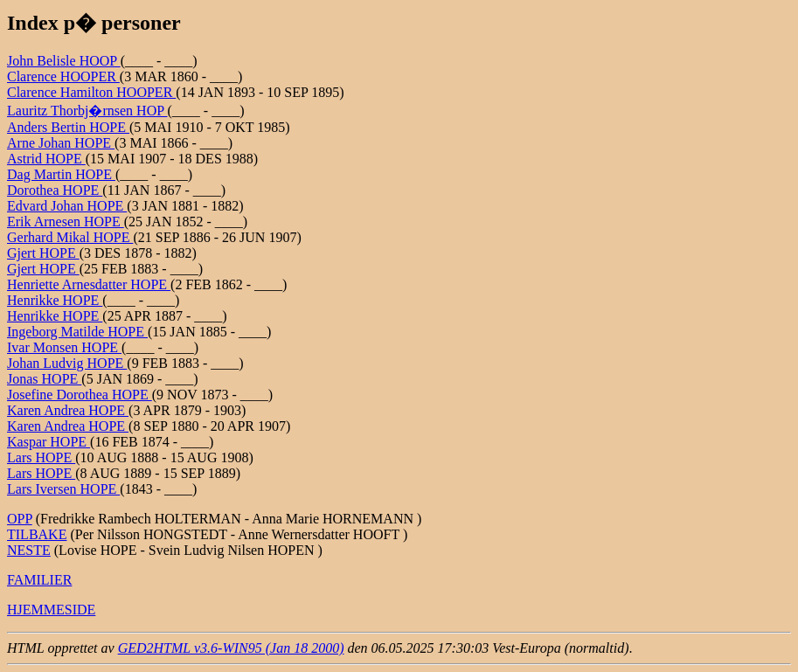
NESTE (29, 550)
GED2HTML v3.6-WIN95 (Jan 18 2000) (231, 648)
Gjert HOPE (43, 253)
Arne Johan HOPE (61, 143)
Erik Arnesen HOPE (66, 222)
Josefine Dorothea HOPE (80, 395)
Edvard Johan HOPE (67, 206)
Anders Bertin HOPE (68, 127)
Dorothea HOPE (55, 190)
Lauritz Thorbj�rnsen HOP (87, 111)
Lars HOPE (41, 457)
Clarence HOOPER (63, 76)
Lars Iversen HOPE (63, 489)
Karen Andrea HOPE (68, 410)
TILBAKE (37, 534)
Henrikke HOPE (55, 300)
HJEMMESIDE (51, 610)
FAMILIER (39, 580)
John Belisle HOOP (64, 61)
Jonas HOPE (44, 379)
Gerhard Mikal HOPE (70, 237)
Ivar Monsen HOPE (64, 347)
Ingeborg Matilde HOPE (77, 332)
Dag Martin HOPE (61, 174)
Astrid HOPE (46, 159)
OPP (20, 519)
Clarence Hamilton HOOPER (91, 92)
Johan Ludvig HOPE (67, 363)
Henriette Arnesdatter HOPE (89, 284)
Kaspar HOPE (49, 442)
